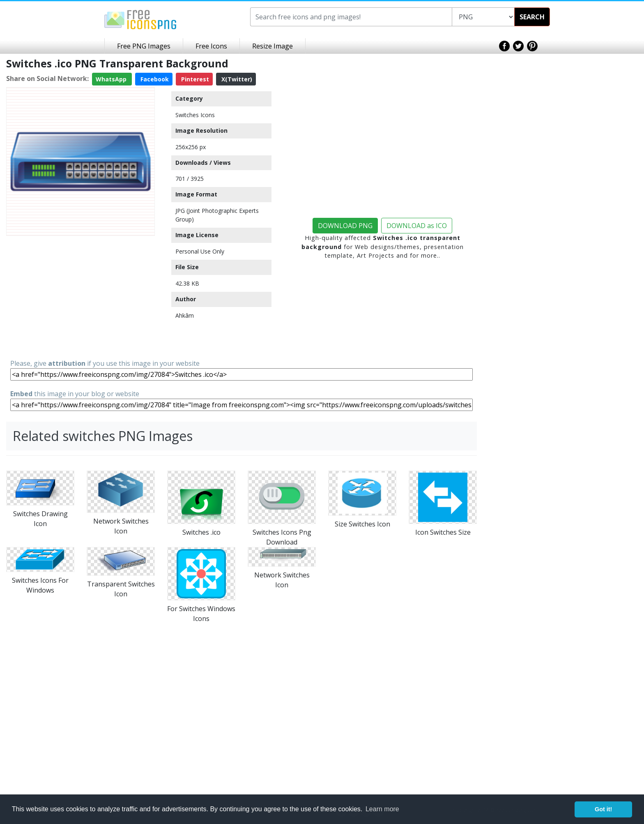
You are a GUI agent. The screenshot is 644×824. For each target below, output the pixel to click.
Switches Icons (195, 115)
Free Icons (211, 46)
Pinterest (194, 79)
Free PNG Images (144, 46)
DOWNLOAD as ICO (417, 226)
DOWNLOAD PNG (345, 226)
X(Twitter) (236, 79)
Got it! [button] (603, 809)
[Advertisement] (80, 297)
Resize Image (273, 46)
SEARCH (532, 17)
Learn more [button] (382, 809)
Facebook (154, 79)
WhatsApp (112, 79)
